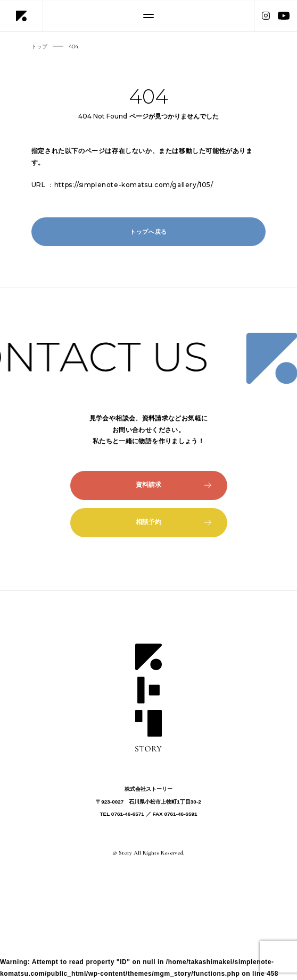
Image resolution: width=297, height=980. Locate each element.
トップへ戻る (148, 232)
